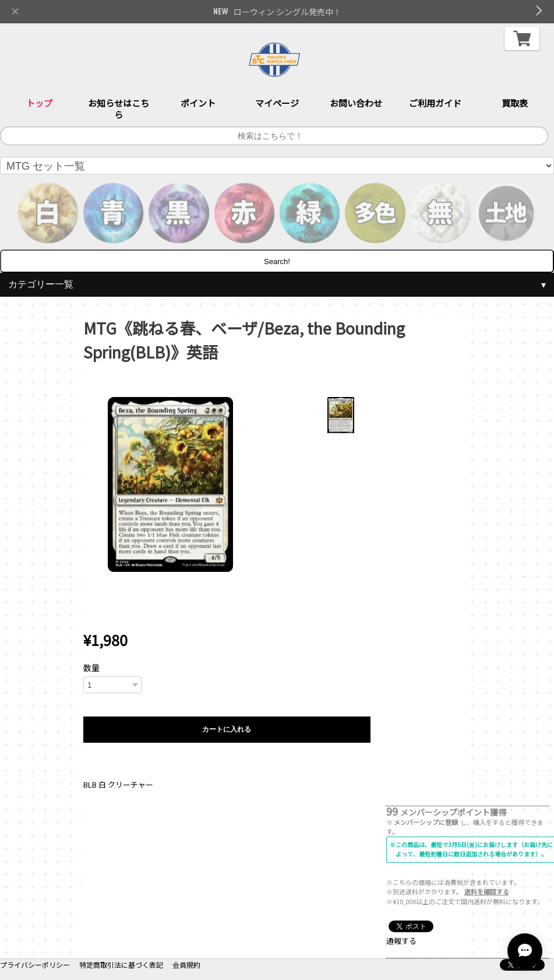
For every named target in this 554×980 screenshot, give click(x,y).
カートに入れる (227, 729)
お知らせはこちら (119, 109)
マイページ (277, 103)
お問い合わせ (356, 103)
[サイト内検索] (274, 136)
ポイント (198, 103)
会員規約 (186, 965)
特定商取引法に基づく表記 (121, 965)
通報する (401, 941)
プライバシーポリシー (35, 965)
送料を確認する (487, 891)
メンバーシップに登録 (426, 822)
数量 (91, 668)
